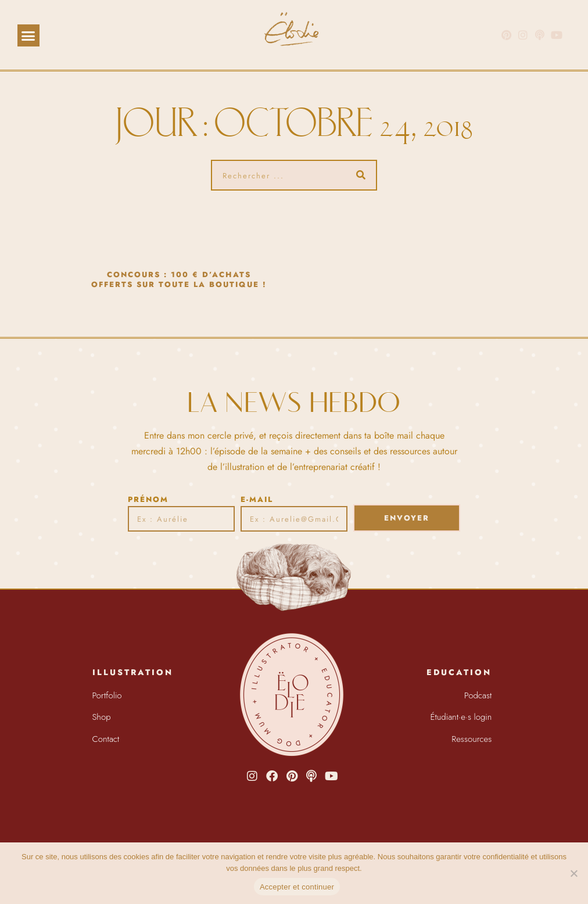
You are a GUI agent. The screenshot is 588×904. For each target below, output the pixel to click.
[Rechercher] (361, 175)
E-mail (257, 499)
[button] (28, 35)
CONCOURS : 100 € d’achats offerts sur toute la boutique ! (179, 279)
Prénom (148, 499)
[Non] (573, 873)
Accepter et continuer (297, 887)
